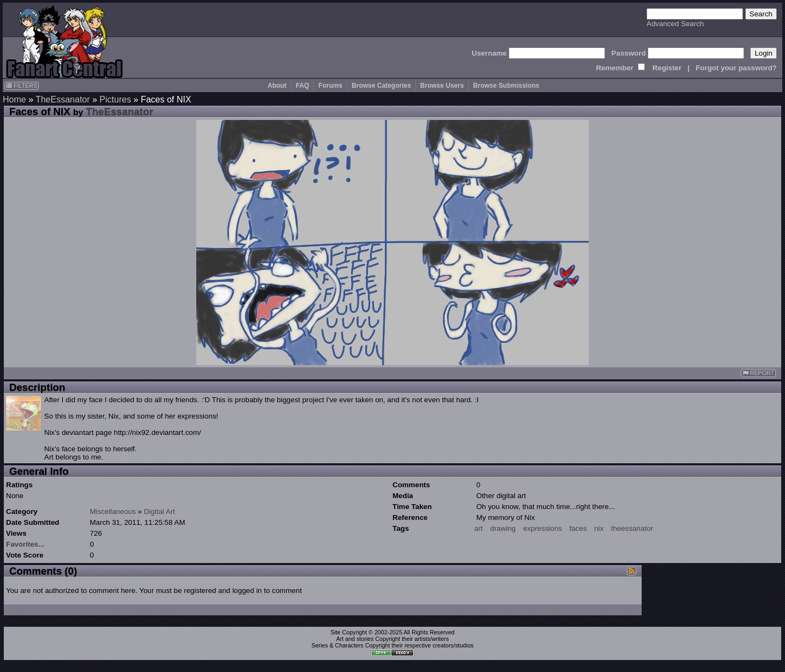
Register (667, 68)
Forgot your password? (736, 68)
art (479, 528)
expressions (543, 528)
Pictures (116, 99)
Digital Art (159, 511)
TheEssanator (63, 99)
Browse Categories (381, 86)
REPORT (758, 373)
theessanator (632, 528)
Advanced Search (675, 24)
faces (578, 528)
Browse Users (442, 86)
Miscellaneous (113, 511)
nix (599, 528)
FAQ (302, 86)
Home (14, 99)
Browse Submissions (506, 86)
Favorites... (25, 544)
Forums (330, 86)
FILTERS (22, 86)
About (277, 86)
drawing (503, 528)
